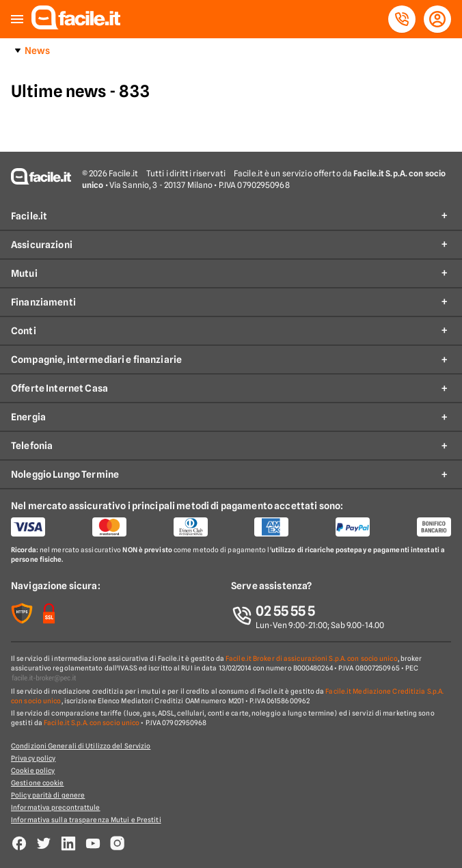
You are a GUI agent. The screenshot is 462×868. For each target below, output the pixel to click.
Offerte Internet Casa (59, 388)
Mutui (24, 273)
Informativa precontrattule (56, 807)
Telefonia (32, 446)
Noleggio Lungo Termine (65, 474)
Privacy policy (33, 758)
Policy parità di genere (48, 795)
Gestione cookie (38, 783)
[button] (17, 19)
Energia (28, 417)
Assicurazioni (42, 245)
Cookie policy (33, 770)
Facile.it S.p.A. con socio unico (92, 722)
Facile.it (29, 216)
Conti (24, 331)
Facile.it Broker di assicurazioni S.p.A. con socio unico (312, 658)
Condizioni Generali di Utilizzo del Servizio (81, 746)
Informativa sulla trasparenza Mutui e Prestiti (86, 819)
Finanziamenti (43, 302)
